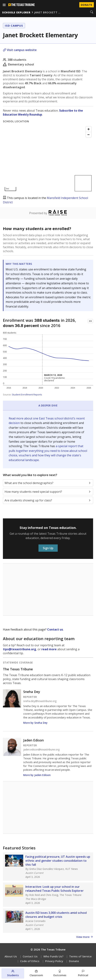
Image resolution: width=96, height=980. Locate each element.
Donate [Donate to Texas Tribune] (87, 5)
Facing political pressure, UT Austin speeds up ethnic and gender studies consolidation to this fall (58, 861)
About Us (11, 956)
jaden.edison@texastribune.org (41, 750)
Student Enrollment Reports (27, 394)
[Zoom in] (89, 129)
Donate (74, 961)
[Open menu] (4, 5)
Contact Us (30, 956)
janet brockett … (47, 12)
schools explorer (16, 12)
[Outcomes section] (60, 973)
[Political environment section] (83, 973)
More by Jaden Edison (37, 775)
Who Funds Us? (53, 956)
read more (49, 649)
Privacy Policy (54, 961)
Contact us (55, 629)
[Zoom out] (89, 135)
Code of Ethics (30, 961)
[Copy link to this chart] (90, 321)
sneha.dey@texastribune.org (40, 701)
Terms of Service (80, 956)
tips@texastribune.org (20, 649)
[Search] (92, 12)
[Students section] (13, 973)
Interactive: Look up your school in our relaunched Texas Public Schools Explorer (55, 889)
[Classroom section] (36, 973)
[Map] (48, 159)
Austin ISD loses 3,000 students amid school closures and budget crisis (56, 915)
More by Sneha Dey (35, 723)
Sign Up (48, 548)
